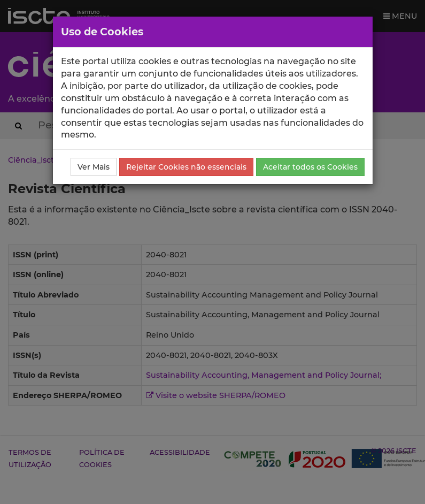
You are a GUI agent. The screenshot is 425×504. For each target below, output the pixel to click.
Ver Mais (94, 167)
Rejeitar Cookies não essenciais (186, 167)
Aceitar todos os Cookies (310, 167)
